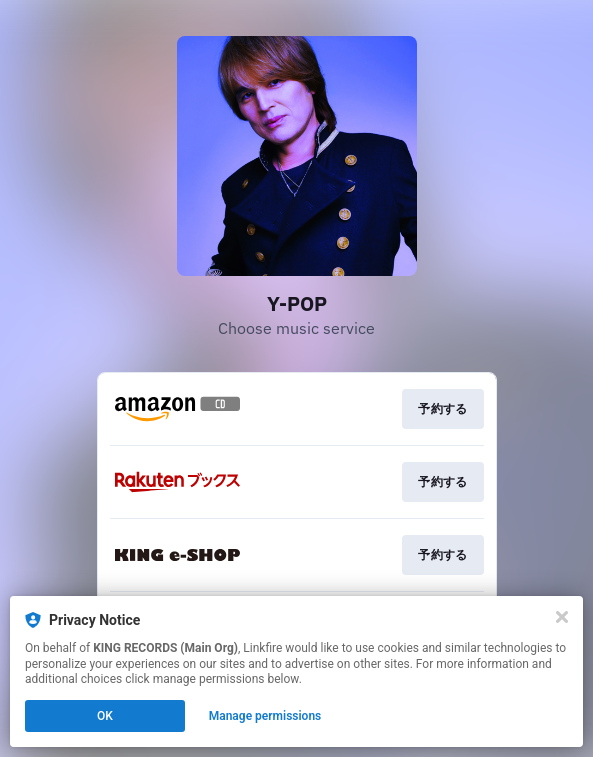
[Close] (562, 617)
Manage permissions (265, 716)
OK (105, 716)
